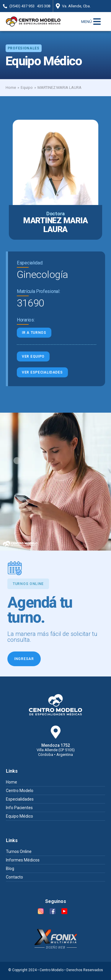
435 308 (44, 6)
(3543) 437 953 (22, 6)
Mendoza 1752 (56, 745)
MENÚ (86, 22)
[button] (24, 48)
